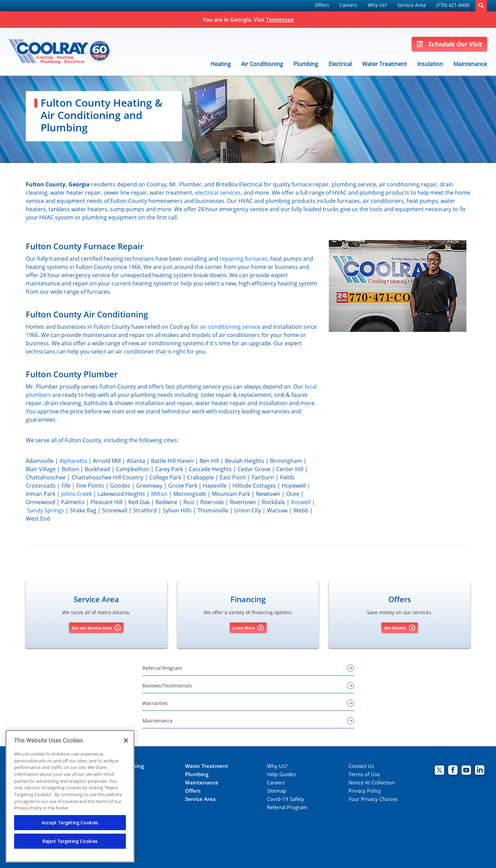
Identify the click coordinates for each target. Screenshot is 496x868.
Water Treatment (385, 64)
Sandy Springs (46, 510)
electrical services (218, 193)
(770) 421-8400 (453, 5)
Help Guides (281, 774)
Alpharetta (73, 461)
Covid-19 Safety (285, 799)
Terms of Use (364, 774)
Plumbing (306, 64)
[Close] (126, 740)
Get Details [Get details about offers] (400, 628)
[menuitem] (322, 6)
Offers (322, 5)
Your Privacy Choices (373, 799)
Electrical (340, 64)
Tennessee (280, 20)
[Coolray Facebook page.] (453, 771)
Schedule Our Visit (449, 44)
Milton (159, 494)
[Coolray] (61, 52)
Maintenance (470, 64)
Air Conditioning (262, 64)
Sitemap (277, 791)
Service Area (412, 5)
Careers (348, 5)
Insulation (430, 64)
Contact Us (361, 766)
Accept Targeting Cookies (70, 823)
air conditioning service (230, 327)
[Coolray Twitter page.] (439, 771)
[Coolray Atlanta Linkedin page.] (480, 771)
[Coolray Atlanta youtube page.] (466, 771)
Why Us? (377, 5)
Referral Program (287, 807)
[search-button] (481, 6)
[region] (70, 796)
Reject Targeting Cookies (70, 841)
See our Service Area (96, 628)
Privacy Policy (365, 791)
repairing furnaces (244, 259)
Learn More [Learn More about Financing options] (248, 628)
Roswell (301, 502)
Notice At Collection (372, 783)
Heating (221, 64)
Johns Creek (77, 494)
